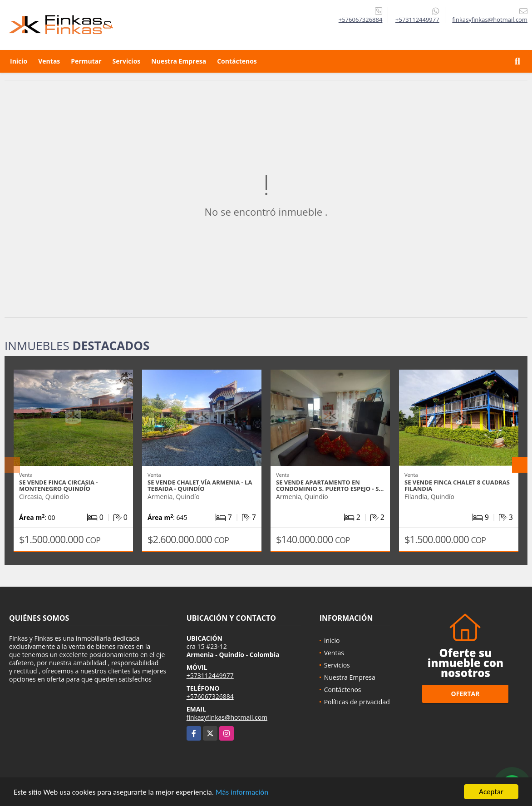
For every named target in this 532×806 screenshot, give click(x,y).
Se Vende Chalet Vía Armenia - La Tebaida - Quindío (200, 485)
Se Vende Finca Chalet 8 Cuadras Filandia (457, 485)
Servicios (127, 61)
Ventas (49, 61)
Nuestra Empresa (179, 61)
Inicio (19, 61)
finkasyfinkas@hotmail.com (227, 717)
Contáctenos (237, 61)
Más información (242, 792)
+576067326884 (361, 20)
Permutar (86, 61)
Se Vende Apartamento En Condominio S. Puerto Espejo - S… (330, 485)
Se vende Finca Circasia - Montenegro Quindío (58, 485)
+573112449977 (417, 20)
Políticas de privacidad (357, 702)
